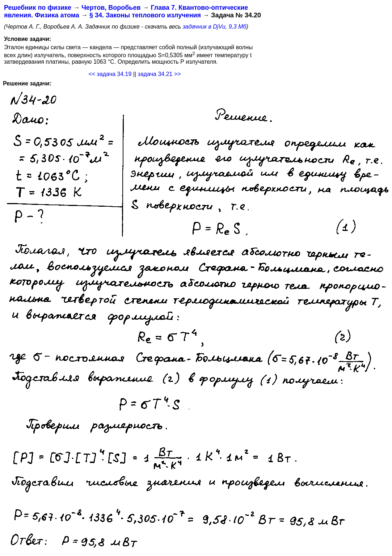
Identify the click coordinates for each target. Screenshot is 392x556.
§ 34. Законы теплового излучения (145, 15)
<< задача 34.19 (110, 74)
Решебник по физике (38, 8)
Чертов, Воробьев (111, 8)
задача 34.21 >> (159, 74)
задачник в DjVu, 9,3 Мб (215, 27)
